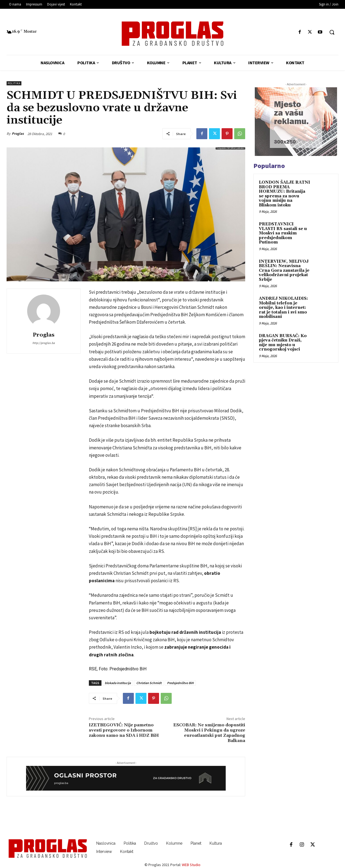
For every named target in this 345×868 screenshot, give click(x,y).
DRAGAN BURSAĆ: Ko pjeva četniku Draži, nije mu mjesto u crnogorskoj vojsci (283, 343)
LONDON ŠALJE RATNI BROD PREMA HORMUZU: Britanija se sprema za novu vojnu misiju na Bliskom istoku (285, 194)
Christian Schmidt (149, 683)
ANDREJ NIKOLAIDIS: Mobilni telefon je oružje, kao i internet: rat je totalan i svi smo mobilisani (283, 308)
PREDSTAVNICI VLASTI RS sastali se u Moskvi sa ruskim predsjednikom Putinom (283, 233)
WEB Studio (191, 865)
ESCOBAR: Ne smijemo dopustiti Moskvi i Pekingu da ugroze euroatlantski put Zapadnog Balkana (209, 733)
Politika (14, 83)
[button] (332, 32)
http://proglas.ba (44, 343)
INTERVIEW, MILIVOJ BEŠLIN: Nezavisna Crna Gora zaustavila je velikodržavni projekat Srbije (284, 271)
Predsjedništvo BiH (180, 683)
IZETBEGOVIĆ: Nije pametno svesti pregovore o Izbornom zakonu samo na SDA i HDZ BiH (124, 730)
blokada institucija (118, 683)
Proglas (18, 134)
